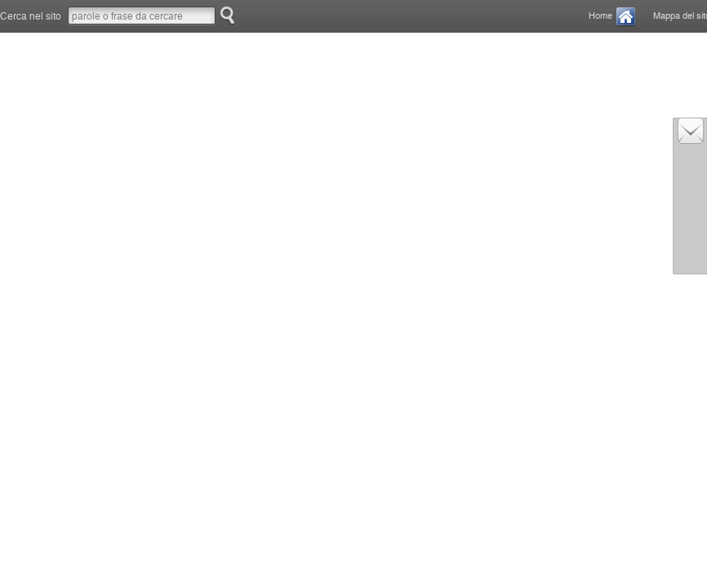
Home (600, 16)
